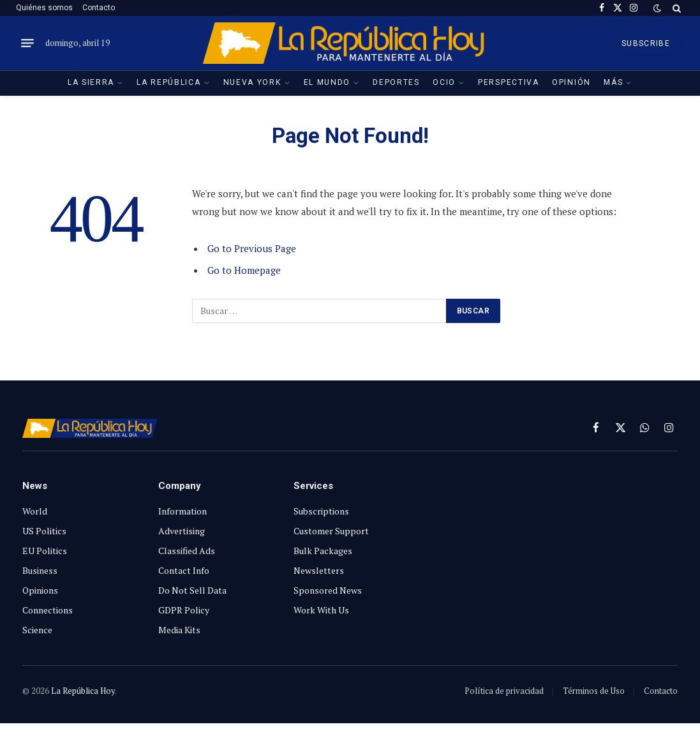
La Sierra (91, 82)
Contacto (99, 8)
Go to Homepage (244, 270)
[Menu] (27, 43)
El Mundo (327, 82)
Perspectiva (509, 82)
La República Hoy (83, 691)
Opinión (571, 82)
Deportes (396, 82)
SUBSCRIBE (646, 43)
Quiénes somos (44, 8)
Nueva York (252, 82)
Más (613, 82)
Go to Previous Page (252, 248)
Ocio (444, 82)
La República (168, 82)
